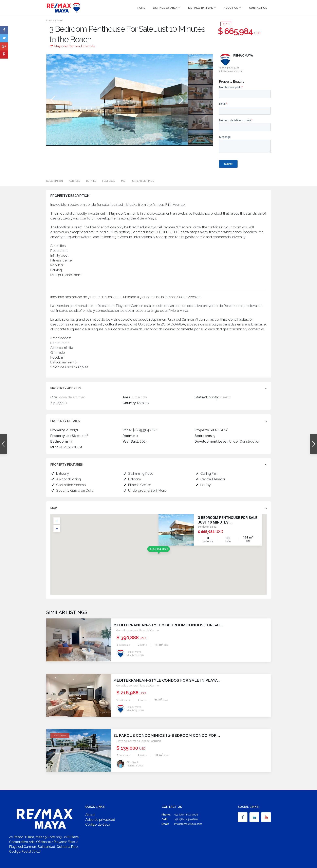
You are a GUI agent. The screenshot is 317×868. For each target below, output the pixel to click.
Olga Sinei (132, 762)
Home (141, 8)
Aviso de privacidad (100, 819)
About (90, 814)
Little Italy (88, 46)
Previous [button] (52, 100)
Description (55, 181)
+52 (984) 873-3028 (186, 814)
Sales (60, 20)
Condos (50, 20)
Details (91, 181)
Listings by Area (165, 8)
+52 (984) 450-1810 (186, 819)
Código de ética (98, 824)
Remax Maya (243, 56)
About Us (231, 8)
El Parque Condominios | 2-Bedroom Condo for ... (170, 735)
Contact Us (258, 8)
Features (109, 181)
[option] (117, 100)
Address (74, 181)
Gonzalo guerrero (127, 630)
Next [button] (181, 100)
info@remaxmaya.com (188, 824)
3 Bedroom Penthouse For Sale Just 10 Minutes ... (228, 520)
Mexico (225, 397)
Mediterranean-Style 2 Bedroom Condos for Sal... (172, 625)
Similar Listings (143, 181)
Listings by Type (200, 8)
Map (124, 181)
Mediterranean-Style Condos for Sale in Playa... (170, 680)
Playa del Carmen (67, 46)
